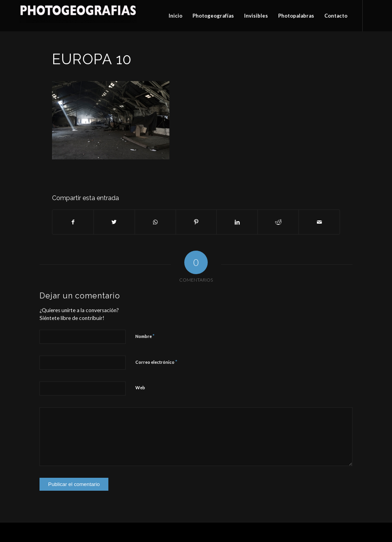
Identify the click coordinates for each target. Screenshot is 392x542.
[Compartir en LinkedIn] (237, 222)
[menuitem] (175, 16)
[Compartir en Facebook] (73, 222)
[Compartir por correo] (319, 222)
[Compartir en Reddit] (278, 222)
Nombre (145, 336)
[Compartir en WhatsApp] (155, 222)
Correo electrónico (156, 362)
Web (140, 388)
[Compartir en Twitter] (114, 222)
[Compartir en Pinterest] (196, 222)
